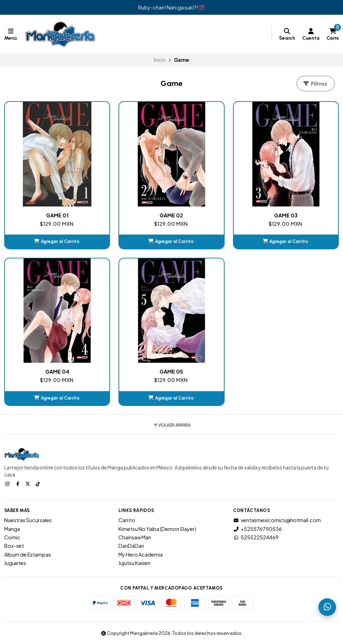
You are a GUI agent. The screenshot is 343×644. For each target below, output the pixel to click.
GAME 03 (286, 215)
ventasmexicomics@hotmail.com (277, 520)
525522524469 (256, 537)
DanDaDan (131, 546)
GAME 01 (57, 215)
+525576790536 (257, 529)
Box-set (14, 546)
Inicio (160, 60)
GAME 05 (171, 372)
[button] (57, 242)
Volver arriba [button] (172, 425)
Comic (12, 537)
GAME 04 (57, 372)
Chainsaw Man (135, 537)
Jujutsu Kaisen (134, 563)
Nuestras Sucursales (28, 520)
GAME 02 (171, 215)
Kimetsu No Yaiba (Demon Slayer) (157, 529)
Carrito (127, 520)
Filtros (315, 84)
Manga (12, 529)
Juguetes (15, 563)
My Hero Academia (141, 554)
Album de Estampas (28, 554)
